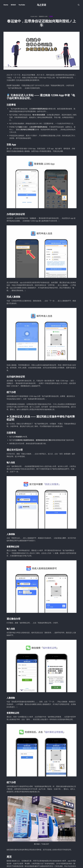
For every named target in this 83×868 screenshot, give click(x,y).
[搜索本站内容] (79, 5)
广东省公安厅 (45, 844)
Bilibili (13, 5)
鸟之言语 (41, 5)
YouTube (22, 5)
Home (6, 5)
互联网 (51, 16)
